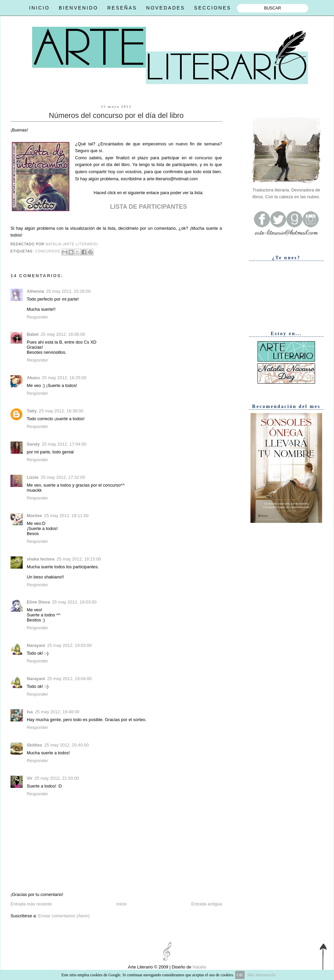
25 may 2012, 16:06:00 (63, 334)
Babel (33, 334)
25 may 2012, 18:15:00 (79, 559)
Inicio (121, 904)
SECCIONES (213, 8)
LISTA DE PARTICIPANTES (148, 207)
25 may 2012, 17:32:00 (63, 477)
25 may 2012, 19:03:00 (74, 602)
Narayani (36, 645)
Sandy (33, 444)
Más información (261, 975)
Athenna (35, 291)
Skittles (35, 745)
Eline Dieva (38, 602)
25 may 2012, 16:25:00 (64, 378)
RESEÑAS (122, 8)
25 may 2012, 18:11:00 (66, 516)
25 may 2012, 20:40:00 (67, 745)
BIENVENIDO (79, 8)
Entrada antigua (207, 904)
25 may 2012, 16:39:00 (61, 411)
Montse (34, 516)
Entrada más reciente (31, 904)
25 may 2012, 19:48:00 (57, 712)
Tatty (32, 411)
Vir (30, 778)
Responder (37, 317)
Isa (30, 712)
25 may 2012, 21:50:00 (57, 778)
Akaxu (33, 378)
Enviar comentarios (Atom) (64, 916)
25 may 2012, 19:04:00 (69, 679)
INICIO (39, 8)
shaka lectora (41, 559)
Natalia (199, 967)
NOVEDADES (166, 8)
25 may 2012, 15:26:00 (68, 291)
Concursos (48, 252)
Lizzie (33, 477)
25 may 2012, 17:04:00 (64, 444)
